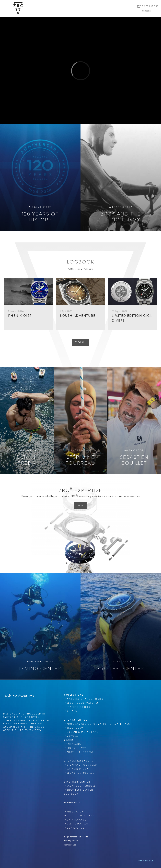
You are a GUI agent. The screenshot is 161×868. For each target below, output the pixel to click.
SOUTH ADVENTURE (78, 316)
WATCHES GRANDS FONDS (85, 699)
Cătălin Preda (78, 769)
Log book (71, 794)
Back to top (146, 861)
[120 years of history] (40, 178)
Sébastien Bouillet (81, 773)
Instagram (12, 703)
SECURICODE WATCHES (83, 703)
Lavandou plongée (81, 786)
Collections (74, 695)
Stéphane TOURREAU (82, 765)
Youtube (19, 703)
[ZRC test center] (121, 626)
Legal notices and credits (76, 837)
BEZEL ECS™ (75, 728)
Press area (75, 812)
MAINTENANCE (77, 820)
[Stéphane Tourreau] (81, 421)
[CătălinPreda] (27, 421)
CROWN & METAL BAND (83, 732)
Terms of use (70, 845)
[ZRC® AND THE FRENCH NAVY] (121, 178)
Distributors (150, 6)
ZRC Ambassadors (79, 761)
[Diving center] (40, 626)
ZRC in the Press (80, 752)
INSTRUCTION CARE (80, 816)
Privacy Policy (71, 841)
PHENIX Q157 (20, 316)
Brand (69, 740)
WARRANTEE (73, 803)
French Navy (76, 748)
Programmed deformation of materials (98, 724)
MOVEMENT (74, 736)
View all (80, 342)
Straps (72, 711)
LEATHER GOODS (78, 707)
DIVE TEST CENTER (77, 782)
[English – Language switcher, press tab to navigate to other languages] (146, 11)
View (80, 505)
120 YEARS (74, 744)
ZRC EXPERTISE (76, 720)
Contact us (76, 828)
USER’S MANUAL (78, 824)
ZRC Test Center (80, 790)
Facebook (5, 703)
